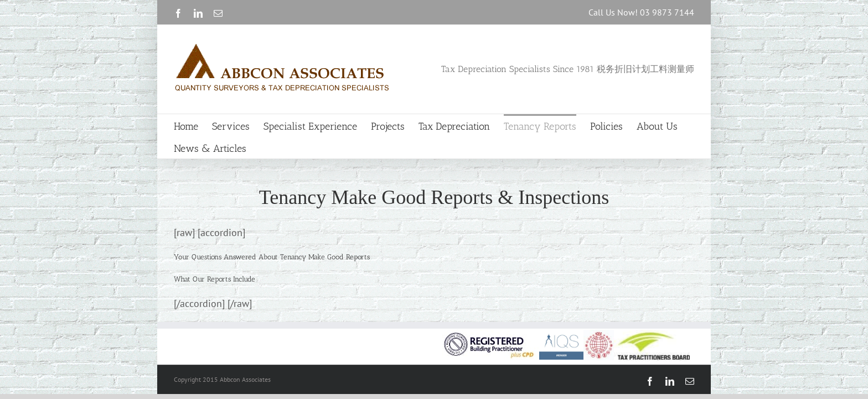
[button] (215, 279)
